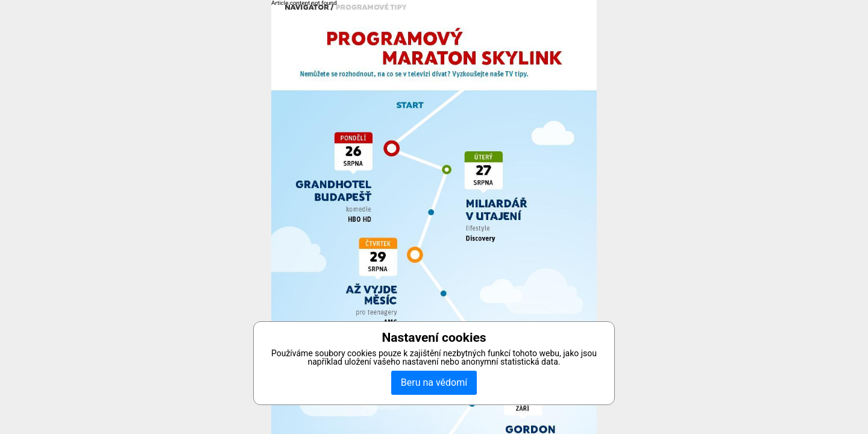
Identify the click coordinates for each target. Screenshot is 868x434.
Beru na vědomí (434, 382)
